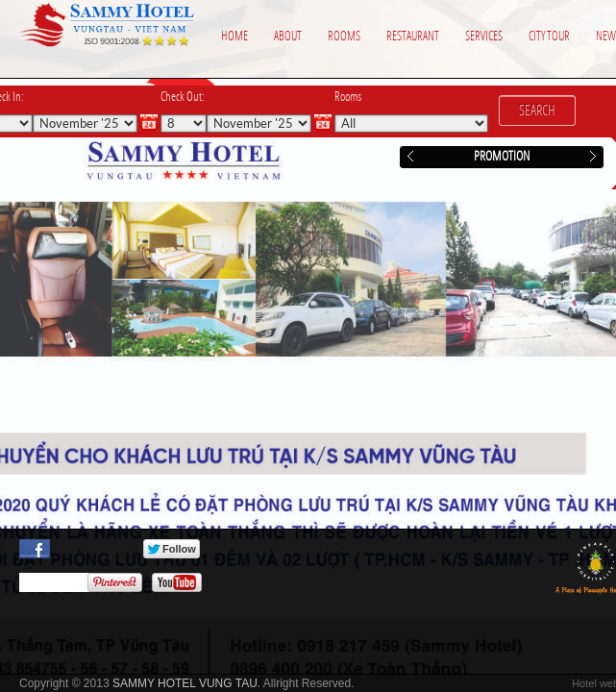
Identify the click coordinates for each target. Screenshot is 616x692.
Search (537, 111)
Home (234, 36)
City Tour (549, 36)
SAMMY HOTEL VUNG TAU (185, 683)
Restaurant (413, 36)
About (288, 36)
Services (484, 36)
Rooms (344, 36)
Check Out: (183, 97)
